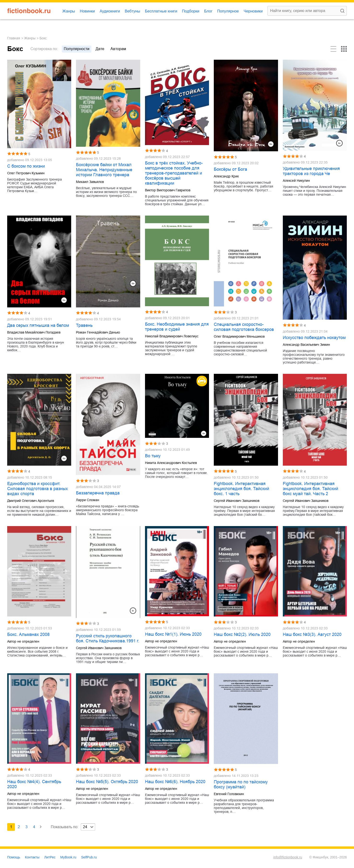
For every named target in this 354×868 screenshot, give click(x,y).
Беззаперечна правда (98, 493)
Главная (14, 38)
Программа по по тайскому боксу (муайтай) (241, 784)
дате (100, 49)
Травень (84, 325)
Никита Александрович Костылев (171, 463)
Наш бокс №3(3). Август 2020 (312, 634)
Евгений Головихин (229, 794)
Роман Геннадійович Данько (98, 332)
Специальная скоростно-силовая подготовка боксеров (244, 327)
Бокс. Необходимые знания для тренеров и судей (177, 327)
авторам (118, 49)
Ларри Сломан (88, 500)
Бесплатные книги (161, 11)
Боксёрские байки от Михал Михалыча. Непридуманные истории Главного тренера (104, 170)
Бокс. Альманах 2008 (28, 634)
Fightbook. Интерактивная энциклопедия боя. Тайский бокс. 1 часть (241, 489)
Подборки (191, 11)
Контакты (32, 857)
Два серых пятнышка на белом (38, 325)
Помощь (14, 857)
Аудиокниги (110, 11)
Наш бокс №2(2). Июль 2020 (242, 634)
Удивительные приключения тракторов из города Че (311, 171)
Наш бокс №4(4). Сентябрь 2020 (34, 784)
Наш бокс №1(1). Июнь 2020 (173, 634)
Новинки (87, 11)
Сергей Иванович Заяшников (237, 501)
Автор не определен (23, 641)
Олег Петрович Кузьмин (26, 173)
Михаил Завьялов (90, 182)
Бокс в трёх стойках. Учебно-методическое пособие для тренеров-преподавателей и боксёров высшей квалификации (174, 173)
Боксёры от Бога (230, 169)
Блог (208, 11)
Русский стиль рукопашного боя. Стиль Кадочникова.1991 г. (108, 638)
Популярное (228, 11)
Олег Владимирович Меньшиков (239, 336)
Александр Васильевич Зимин (306, 345)
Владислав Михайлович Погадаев (34, 332)
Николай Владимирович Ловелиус (172, 336)
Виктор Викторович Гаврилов (168, 190)
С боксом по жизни (26, 166)
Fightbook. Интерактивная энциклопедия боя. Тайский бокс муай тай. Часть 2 (310, 489)
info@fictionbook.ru (288, 857)
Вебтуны (132, 11)
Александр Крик (226, 176)
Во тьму (153, 456)
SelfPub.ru (89, 857)
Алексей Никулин (296, 181)
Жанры (69, 11)
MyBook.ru (68, 857)
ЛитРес (50, 857)
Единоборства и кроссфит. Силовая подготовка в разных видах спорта (38, 489)
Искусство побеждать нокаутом (314, 338)
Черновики (253, 11)
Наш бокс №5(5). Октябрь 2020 (107, 782)
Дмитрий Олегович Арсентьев (31, 501)
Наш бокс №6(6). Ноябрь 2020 (175, 782)
